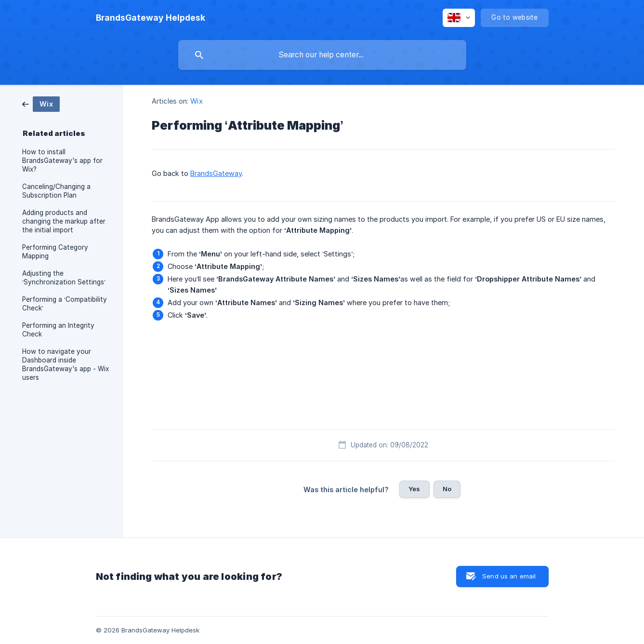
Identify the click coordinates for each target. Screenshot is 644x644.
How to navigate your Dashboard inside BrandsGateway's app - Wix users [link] (66, 364)
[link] (41, 103)
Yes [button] (414, 489)
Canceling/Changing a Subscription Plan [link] (56, 191)
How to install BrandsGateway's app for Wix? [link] (62, 161)
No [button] (447, 489)
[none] (151, 18)
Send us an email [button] (509, 576)
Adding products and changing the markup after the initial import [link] (64, 221)
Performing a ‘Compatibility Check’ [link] (65, 304)
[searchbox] (322, 55)
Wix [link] (196, 101)
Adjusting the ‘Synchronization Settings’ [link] (64, 278)
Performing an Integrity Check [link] (58, 330)
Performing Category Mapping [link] (55, 252)
